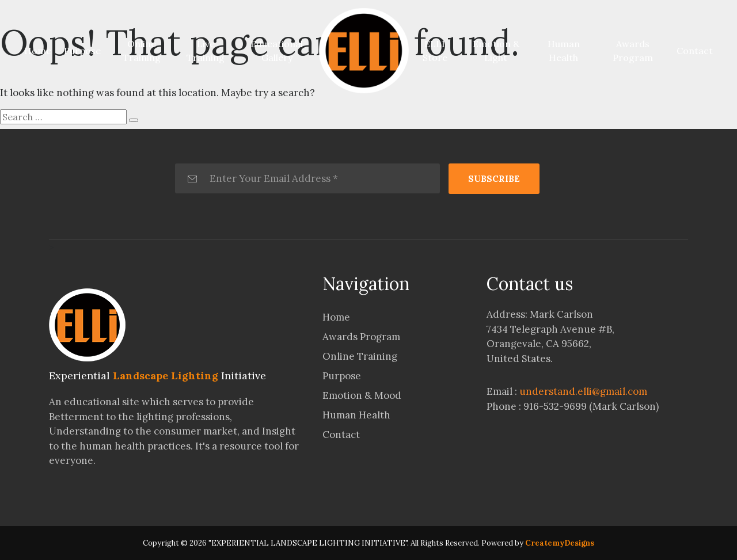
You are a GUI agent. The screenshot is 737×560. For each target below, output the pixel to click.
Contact (695, 51)
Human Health (564, 51)
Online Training (142, 51)
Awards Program (633, 51)
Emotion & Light (496, 51)
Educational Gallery (277, 51)
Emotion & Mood (362, 395)
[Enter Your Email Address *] (307, 178)
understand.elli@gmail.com (583, 391)
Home (40, 50)
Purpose (82, 51)
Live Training (206, 51)
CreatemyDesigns (560, 543)
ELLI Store (435, 51)
